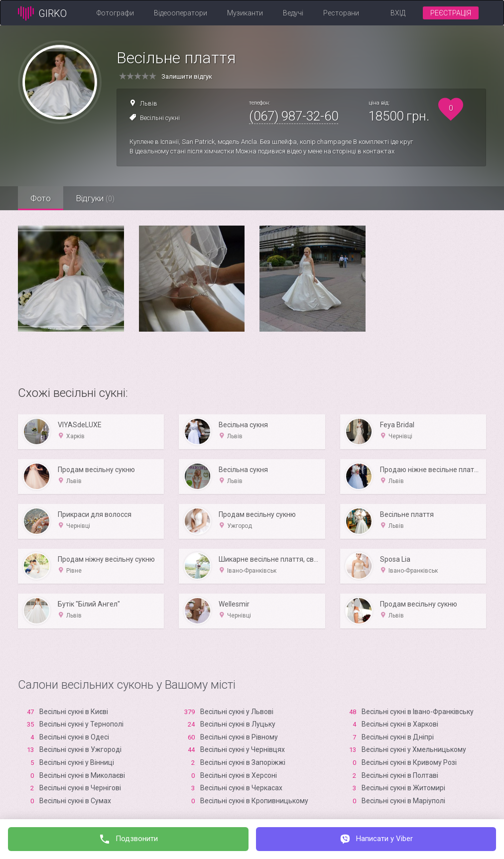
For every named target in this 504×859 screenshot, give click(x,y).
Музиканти (245, 13)
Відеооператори (181, 13)
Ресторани (341, 13)
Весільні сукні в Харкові (400, 724)
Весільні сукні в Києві (74, 712)
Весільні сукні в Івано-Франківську (418, 712)
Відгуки (95, 198)
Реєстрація (451, 13)
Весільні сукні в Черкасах (241, 788)
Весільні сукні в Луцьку (238, 724)
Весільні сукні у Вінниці (77, 762)
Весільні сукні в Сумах (75, 801)
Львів (149, 103)
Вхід (398, 13)
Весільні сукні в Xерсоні (239, 775)
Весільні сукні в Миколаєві (82, 775)
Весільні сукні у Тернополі (81, 724)
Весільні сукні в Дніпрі (398, 737)
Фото (41, 198)
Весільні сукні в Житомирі (403, 788)
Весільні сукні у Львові (237, 712)
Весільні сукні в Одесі (74, 737)
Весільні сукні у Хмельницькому (414, 749)
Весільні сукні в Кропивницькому (254, 801)
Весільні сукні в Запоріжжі (243, 762)
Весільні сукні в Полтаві (400, 775)
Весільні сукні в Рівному (239, 737)
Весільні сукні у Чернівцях (243, 749)
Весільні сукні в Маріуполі (403, 801)
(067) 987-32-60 (294, 116)
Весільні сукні (160, 118)
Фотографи (115, 13)
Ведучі (293, 13)
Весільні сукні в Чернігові (80, 788)
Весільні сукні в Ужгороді (80, 749)
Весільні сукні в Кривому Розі (409, 762)
